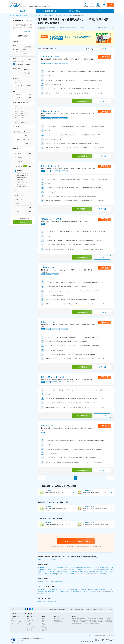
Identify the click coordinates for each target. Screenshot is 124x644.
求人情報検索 (15, 620)
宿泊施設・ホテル (53, 15)
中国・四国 (45, 628)
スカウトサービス (15, 623)
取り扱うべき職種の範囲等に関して (77, 609)
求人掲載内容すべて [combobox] (20, 131)
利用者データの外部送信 (91, 609)
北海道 (44, 619)
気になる (102, 101)
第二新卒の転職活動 (108, 620)
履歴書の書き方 (84, 619)
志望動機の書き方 (102, 619)
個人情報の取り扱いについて (23, 640)
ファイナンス (30, 625)
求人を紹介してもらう (49, 11)
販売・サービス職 (43, 15)
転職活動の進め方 (76, 619)
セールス (29, 623)
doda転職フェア (58, 620)
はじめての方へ (15, 619)
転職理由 (94, 622)
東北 (43, 620)
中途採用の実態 (105, 622)
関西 (43, 626)
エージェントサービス (16, 622)
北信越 (44, 625)
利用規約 (51, 609)
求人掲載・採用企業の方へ (107, 635)
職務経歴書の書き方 (93, 619)
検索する (23, 222)
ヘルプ (111, 609)
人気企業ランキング (78, 622)
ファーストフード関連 (21, 54)
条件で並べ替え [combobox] (89, 49)
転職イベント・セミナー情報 (60, 619)
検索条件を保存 (23, 36)
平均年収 (85, 622)
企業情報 (97, 623)
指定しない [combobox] (19, 94)
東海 (43, 623)
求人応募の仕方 (78, 620)
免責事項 (100, 609)
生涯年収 (89, 622)
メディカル (29, 622)
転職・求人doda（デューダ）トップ (19, 15)
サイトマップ (106, 609)
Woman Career (30, 631)
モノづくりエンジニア (32, 620)
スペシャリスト (30, 626)
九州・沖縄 (45, 629)
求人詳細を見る (82, 101)
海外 (43, 631)
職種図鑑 (92, 623)
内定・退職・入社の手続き (97, 620)
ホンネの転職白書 (86, 623)
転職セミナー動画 (58, 622)
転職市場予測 (78, 623)
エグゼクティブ (30, 628)
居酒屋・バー (19, 52)
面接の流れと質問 (87, 620)
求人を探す (23, 11)
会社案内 (91, 635)
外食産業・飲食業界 (33, 15)
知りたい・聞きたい (75, 11)
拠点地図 (97, 635)
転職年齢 (99, 622)
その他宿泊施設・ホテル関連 (65, 15)
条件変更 (30, 21)
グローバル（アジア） (32, 629)
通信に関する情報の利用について (61, 609)
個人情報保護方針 (20, 642)
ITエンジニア (30, 619)
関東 (43, 622)
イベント (101, 11)
